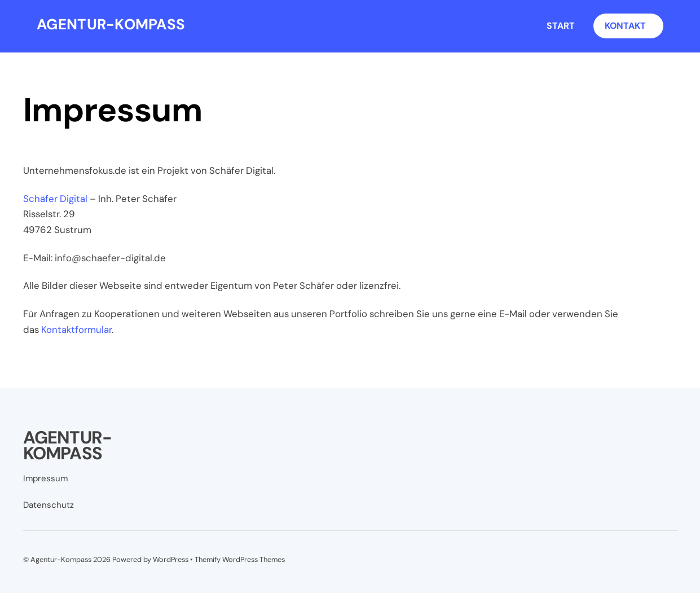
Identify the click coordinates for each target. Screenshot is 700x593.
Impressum (45, 478)
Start (561, 26)
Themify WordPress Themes (240, 559)
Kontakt (625, 26)
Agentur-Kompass (61, 559)
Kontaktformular (76, 330)
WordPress (171, 559)
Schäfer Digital (55, 199)
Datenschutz (49, 505)
